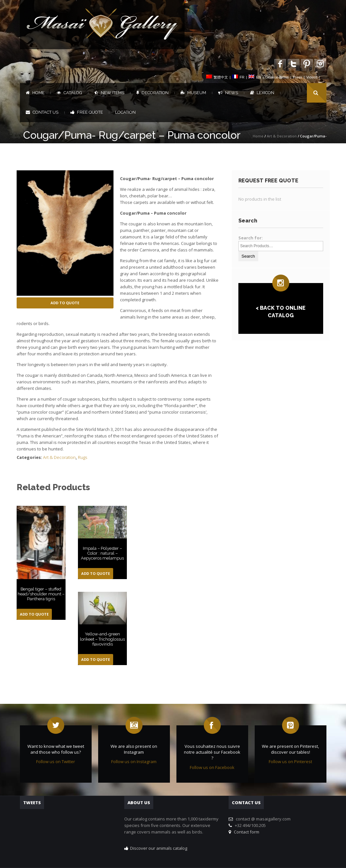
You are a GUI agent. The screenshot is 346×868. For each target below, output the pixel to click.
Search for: (251, 238)
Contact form (246, 832)
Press (297, 77)
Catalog (69, 93)
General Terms (277, 77)
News (228, 93)
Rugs (83, 457)
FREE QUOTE (87, 112)
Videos (312, 77)
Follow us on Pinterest (290, 761)
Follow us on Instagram (134, 761)
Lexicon (262, 93)
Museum (193, 93)
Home (35, 93)
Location (125, 112)
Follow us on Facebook (212, 767)
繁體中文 (221, 77)
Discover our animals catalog (159, 848)
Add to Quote (65, 303)
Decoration (152, 93)
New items (109, 93)
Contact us (42, 112)
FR (242, 77)
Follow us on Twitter (56, 761)
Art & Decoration (282, 136)
